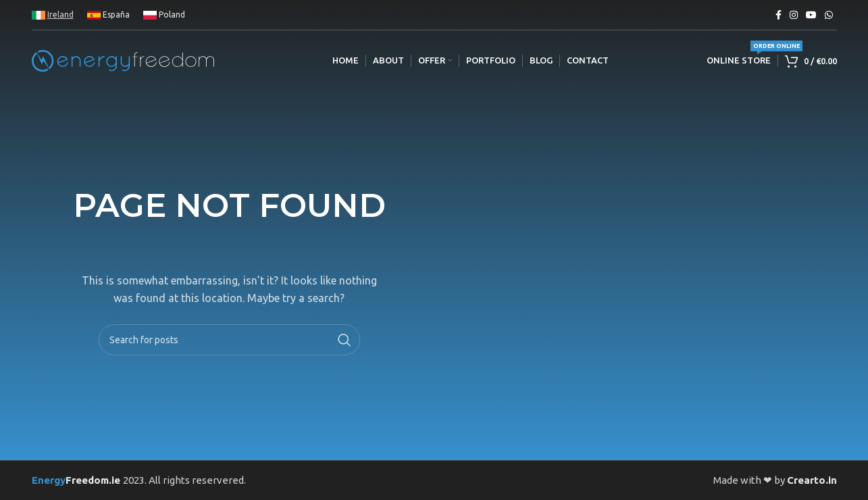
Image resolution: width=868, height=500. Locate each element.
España (108, 15)
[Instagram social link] (794, 15)
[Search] (229, 340)
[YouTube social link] (811, 15)
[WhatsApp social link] (829, 15)
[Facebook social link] (778, 15)
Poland (164, 15)
